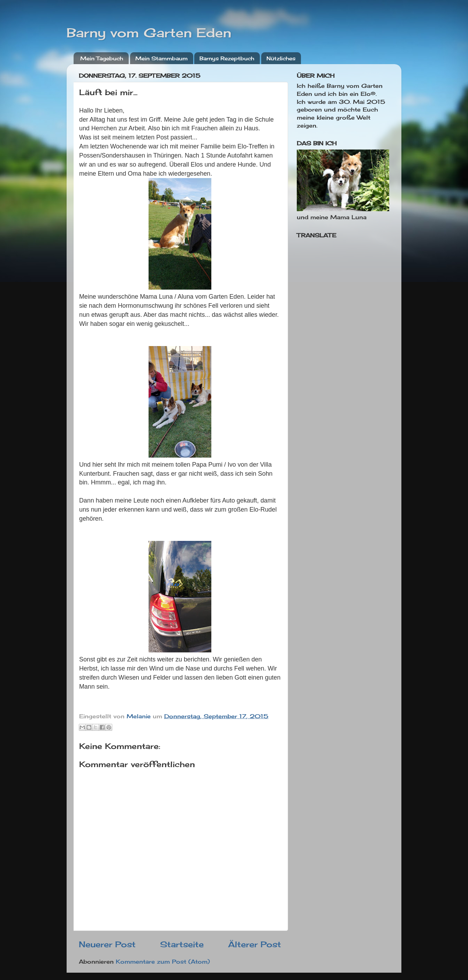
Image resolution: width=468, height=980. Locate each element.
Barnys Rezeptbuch (227, 58)
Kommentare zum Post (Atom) (163, 962)
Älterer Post (255, 944)
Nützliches (281, 58)
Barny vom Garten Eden (149, 33)
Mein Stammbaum (161, 58)
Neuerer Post (107, 944)
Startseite (182, 944)
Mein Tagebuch (102, 58)
